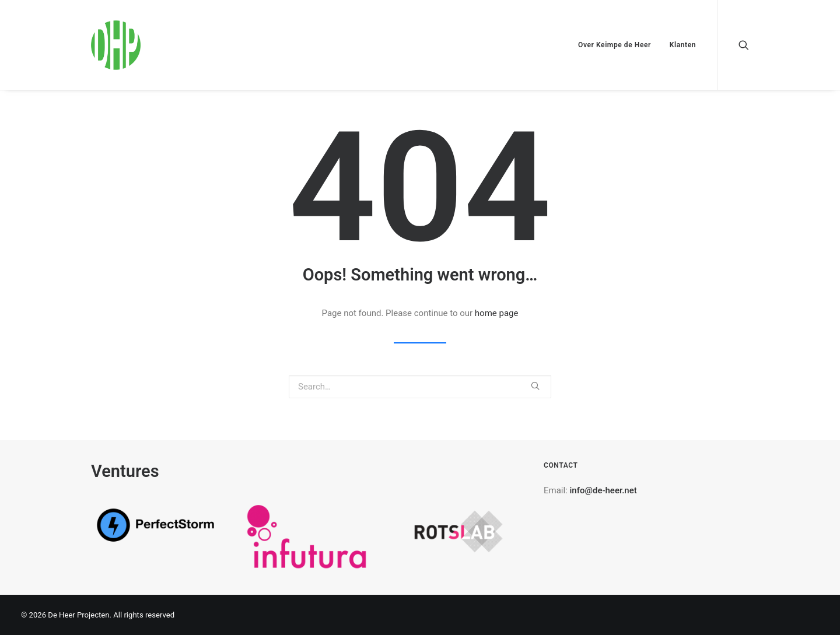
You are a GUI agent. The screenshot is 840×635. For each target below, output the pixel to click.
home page (497, 313)
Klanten (683, 45)
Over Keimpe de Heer (615, 45)
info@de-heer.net (603, 490)
